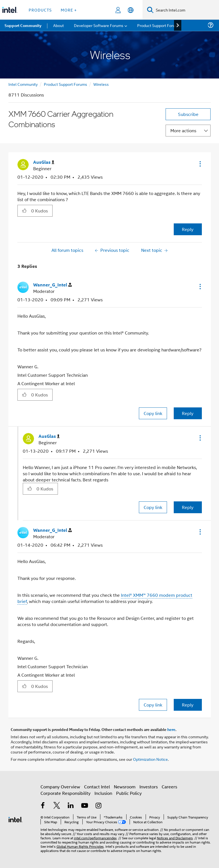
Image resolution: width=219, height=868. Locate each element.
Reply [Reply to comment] (188, 413)
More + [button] (69, 10)
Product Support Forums (66, 84)
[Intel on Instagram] (99, 806)
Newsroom (125, 787)
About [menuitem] (58, 25)
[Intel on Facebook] (43, 806)
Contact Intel (97, 787)
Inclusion (103, 793)
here (171, 729)
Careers (169, 787)
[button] (200, 164)
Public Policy (129, 793)
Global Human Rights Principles (80, 846)
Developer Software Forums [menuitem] (99, 25)
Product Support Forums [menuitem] (159, 25)
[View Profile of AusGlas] (44, 162)
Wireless (101, 84)
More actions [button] (183, 130)
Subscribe (188, 114)
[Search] (150, 10)
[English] (131, 10)
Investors (149, 787)
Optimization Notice (150, 759)
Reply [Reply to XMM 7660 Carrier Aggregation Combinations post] (188, 229)
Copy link (153, 413)
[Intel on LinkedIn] (71, 806)
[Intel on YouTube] (85, 806)
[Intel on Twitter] (57, 806)
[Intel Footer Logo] (15, 819)
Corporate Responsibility (66, 793)
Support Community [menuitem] (23, 25)
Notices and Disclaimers (175, 838)
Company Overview (60, 787)
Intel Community (23, 84)
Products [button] (40, 10)
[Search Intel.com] (186, 10)
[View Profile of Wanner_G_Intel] (52, 285)
